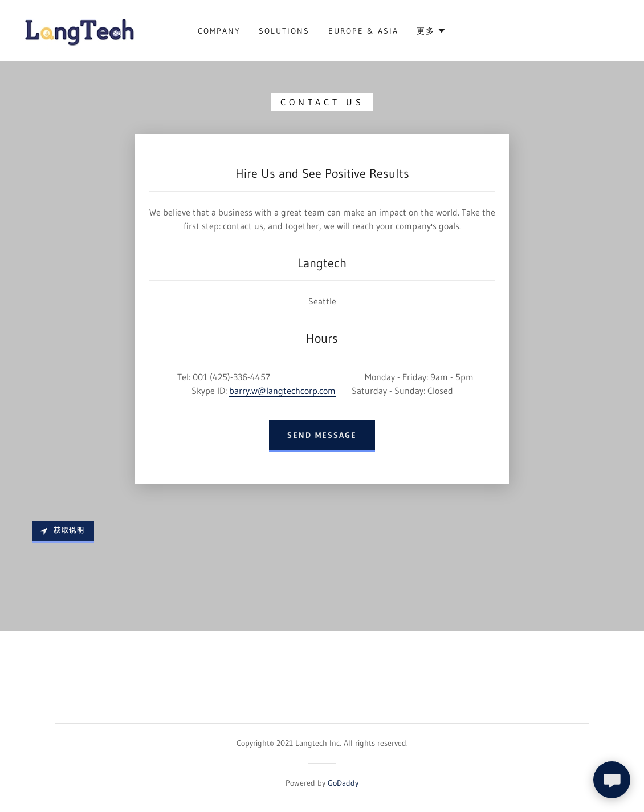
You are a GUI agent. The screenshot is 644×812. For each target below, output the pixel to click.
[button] (431, 31)
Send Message (322, 435)
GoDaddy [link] (343, 783)
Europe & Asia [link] (363, 31)
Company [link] (219, 31)
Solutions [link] (284, 31)
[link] (80, 30)
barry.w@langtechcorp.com (282, 391)
